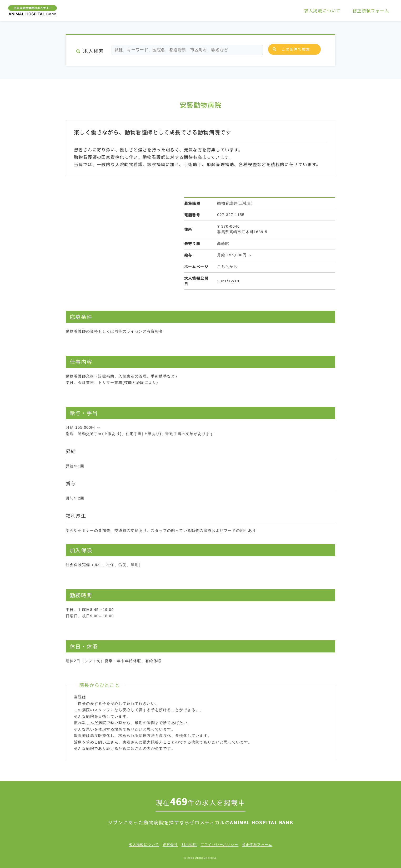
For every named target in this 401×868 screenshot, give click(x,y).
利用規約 (189, 844)
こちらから (227, 267)
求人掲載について (322, 11)
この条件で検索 (291, 49)
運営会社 (170, 844)
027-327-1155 (231, 215)
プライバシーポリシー (219, 844)
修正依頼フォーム (371, 11)
